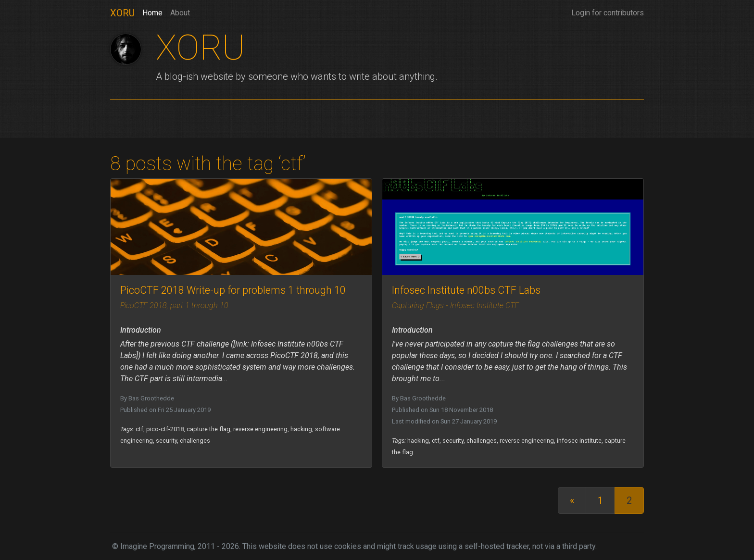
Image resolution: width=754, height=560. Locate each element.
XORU (122, 13)
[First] (572, 500)
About (180, 13)
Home (152, 12)
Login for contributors (608, 13)
